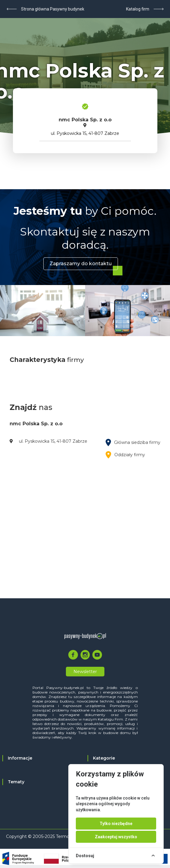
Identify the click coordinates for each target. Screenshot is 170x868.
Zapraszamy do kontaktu (81, 264)
